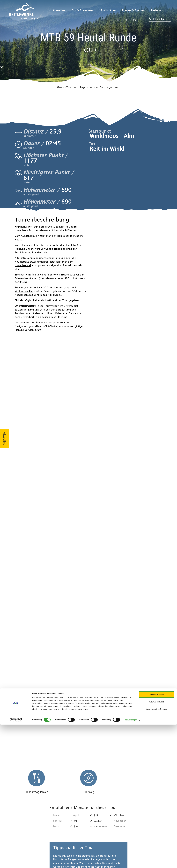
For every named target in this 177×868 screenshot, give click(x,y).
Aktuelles (59, 11)
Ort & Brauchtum (83, 11)
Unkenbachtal (23, 265)
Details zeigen (131, 863)
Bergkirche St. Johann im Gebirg (58, 227)
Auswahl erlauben (156, 845)
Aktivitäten (108, 11)
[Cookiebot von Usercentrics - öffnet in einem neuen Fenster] (16, 863)
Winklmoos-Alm (24, 291)
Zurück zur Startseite (23, 11)
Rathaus (156, 11)
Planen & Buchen (133, 11)
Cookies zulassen (156, 838)
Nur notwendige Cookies (156, 852)
